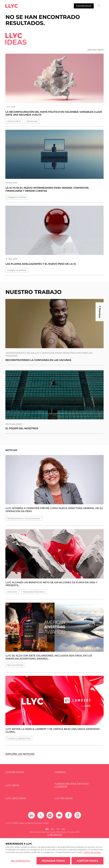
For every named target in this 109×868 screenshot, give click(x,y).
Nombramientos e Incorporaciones (24, 518)
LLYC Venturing (16, 798)
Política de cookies (92, 852)
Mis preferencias (20, 861)
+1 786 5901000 (54, 835)
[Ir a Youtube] (59, 815)
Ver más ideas (95, 50)
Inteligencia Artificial (17, 197)
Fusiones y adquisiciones (19, 738)
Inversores (12, 592)
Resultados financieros (34, 592)
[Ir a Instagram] (50, 815)
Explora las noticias (20, 754)
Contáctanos (84, 6)
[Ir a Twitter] (41, 815)
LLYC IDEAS (12, 785)
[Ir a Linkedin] (31, 815)
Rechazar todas (53, 861)
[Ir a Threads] (78, 815)
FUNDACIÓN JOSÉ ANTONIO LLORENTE (72, 785)
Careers (60, 772)
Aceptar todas (87, 861)
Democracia (32, 121)
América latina (14, 121)
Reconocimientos (15, 665)
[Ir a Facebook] (68, 815)
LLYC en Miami (63, 798)
